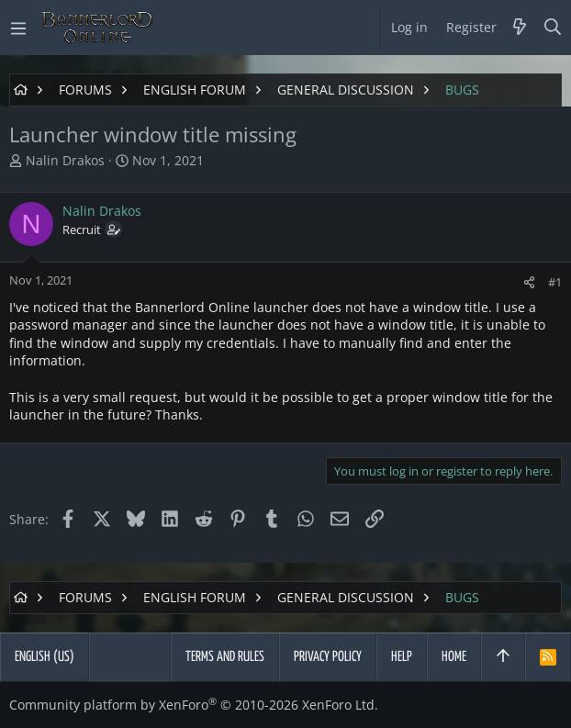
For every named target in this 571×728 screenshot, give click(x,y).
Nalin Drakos (65, 160)
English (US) (45, 657)
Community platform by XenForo (194, 705)
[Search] (553, 28)
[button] (18, 28)
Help (402, 657)
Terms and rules (225, 657)
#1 (555, 282)
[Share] (529, 282)
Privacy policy (328, 657)
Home (454, 657)
